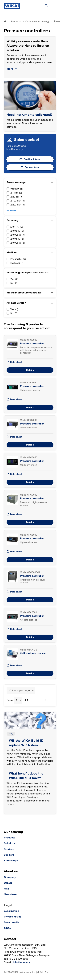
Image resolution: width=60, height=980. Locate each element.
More (13, 211)
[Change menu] (53, 6)
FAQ (11, 734)
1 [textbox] (17, 700)
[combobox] (21, 691)
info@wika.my (15, 149)
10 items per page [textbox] (19, 691)
